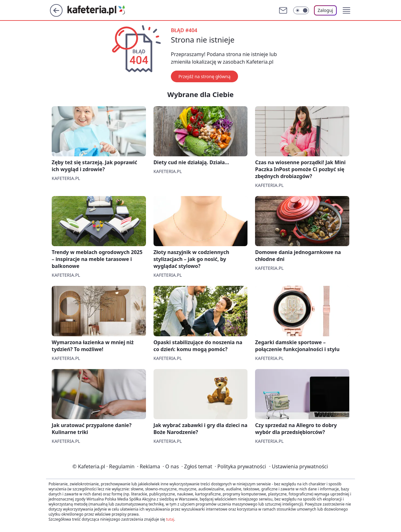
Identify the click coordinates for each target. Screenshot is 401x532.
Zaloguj (325, 10)
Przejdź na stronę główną (204, 76)
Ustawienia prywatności (299, 466)
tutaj (170, 519)
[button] (346, 10)
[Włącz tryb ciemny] (301, 10)
